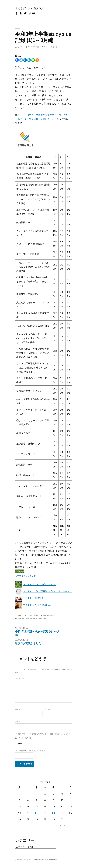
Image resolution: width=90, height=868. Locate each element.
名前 (18, 709)
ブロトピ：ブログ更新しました (35, 585)
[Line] (33, 60)
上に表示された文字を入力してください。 (31, 751)
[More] (37, 60)
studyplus (21, 618)
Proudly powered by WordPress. (46, 860)
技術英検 (43, 618)
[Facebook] (17, 60)
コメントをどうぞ (51, 47)
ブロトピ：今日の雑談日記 (33, 605)
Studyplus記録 (48, 616)
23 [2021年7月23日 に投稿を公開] (53, 813)
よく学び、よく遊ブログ (29, 8)
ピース (20, 47)
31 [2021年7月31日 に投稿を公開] (62, 819)
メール (48, 709)
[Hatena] (29, 60)
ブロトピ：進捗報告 (29, 598)
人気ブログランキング (25, 576)
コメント (19, 678)
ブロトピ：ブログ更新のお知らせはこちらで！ (44, 591)
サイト (18, 722)
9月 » (63, 826)
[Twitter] (21, 60)
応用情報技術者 (32, 618)
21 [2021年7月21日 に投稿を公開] (36, 813)
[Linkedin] (25, 60)
